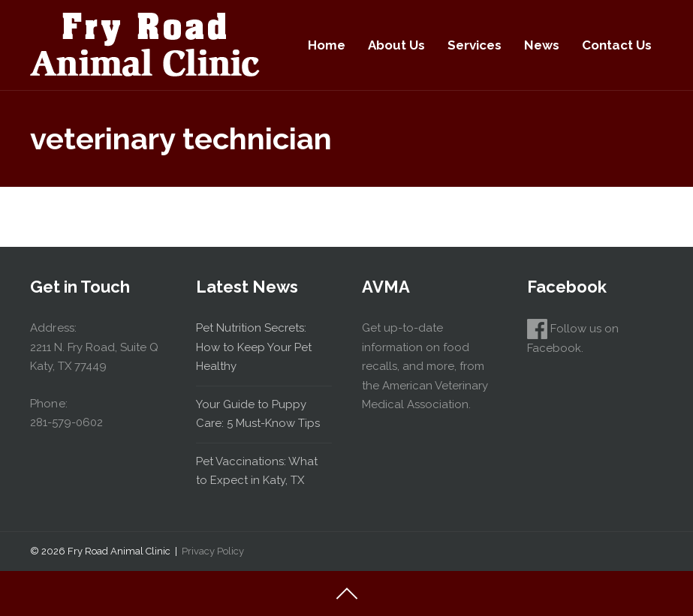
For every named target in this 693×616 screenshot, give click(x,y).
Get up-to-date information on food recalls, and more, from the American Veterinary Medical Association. (425, 366)
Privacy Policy (213, 551)
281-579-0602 (66, 422)
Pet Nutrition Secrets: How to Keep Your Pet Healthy (254, 347)
